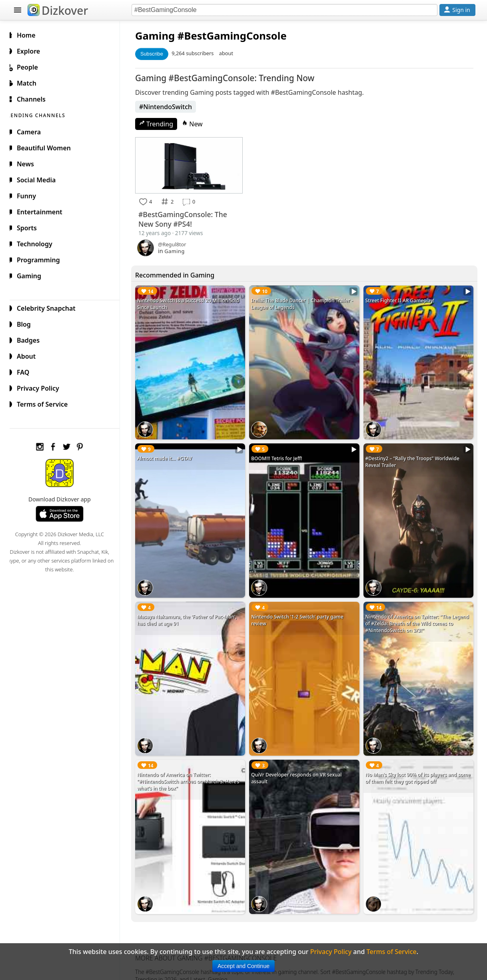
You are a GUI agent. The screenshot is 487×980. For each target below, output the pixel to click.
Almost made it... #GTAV (171, 454)
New (199, 124)
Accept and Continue (243, 966)
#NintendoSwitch (172, 107)
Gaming (161, 36)
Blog (28, 323)
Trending (163, 124)
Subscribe (158, 54)
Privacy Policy (42, 387)
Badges (32, 339)
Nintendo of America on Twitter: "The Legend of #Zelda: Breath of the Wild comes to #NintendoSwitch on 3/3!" (419, 616)
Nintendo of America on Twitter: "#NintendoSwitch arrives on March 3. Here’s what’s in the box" (195, 771)
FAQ (27, 371)
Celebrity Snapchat (50, 307)
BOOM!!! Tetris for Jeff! (281, 454)
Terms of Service (46, 403)
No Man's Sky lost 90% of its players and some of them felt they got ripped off (413, 768)
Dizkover (58, 10)
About (30, 355)
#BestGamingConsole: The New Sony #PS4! (189, 218)
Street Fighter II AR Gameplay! (402, 299)
